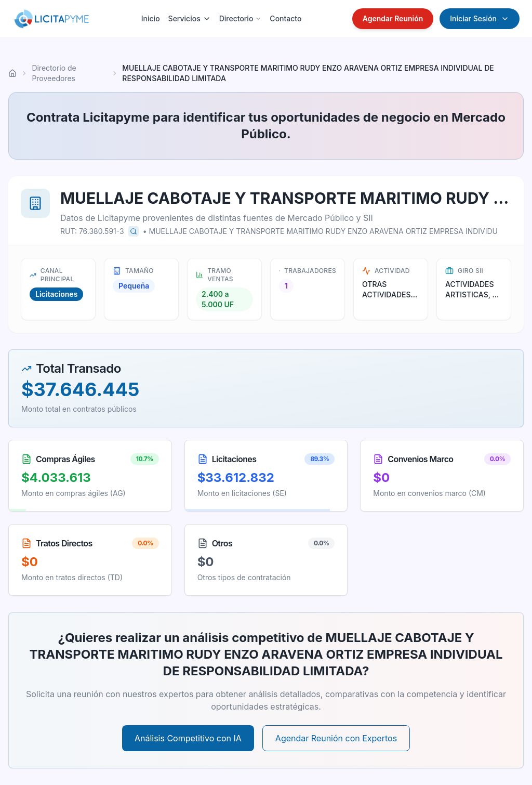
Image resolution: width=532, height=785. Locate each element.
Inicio (151, 18)
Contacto (285, 18)
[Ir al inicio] (12, 73)
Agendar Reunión (393, 18)
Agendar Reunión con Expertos (336, 738)
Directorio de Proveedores (54, 73)
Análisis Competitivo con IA (188, 738)
